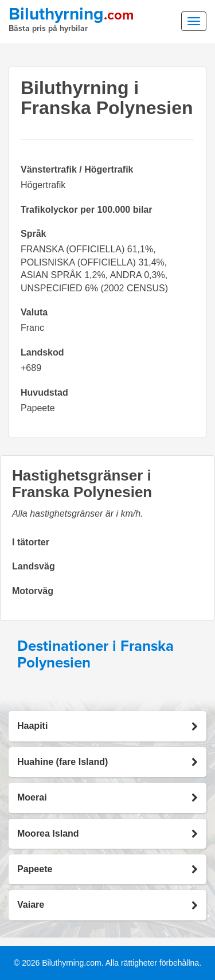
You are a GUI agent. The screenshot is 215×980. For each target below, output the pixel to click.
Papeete (38, 408)
